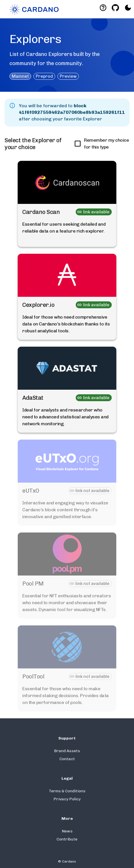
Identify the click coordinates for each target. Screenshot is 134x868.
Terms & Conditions (67, 791)
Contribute (67, 839)
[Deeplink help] (103, 8)
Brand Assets (67, 751)
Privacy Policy (67, 799)
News (67, 831)
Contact (67, 759)
